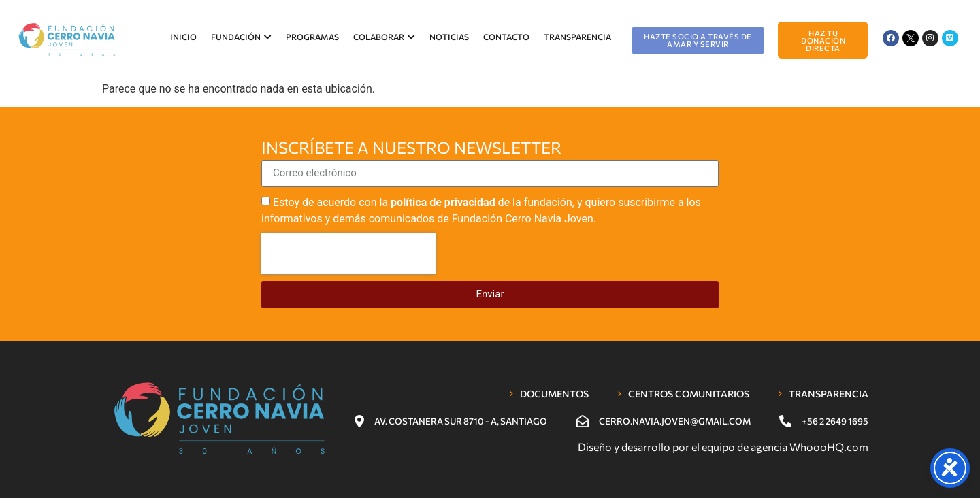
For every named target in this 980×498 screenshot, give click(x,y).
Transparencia (577, 37)
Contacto (506, 37)
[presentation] (348, 254)
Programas (312, 37)
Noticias (449, 37)
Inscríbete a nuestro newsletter (411, 148)
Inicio (183, 37)
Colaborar (384, 37)
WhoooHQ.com (829, 447)
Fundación (241, 37)
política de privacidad (443, 202)
